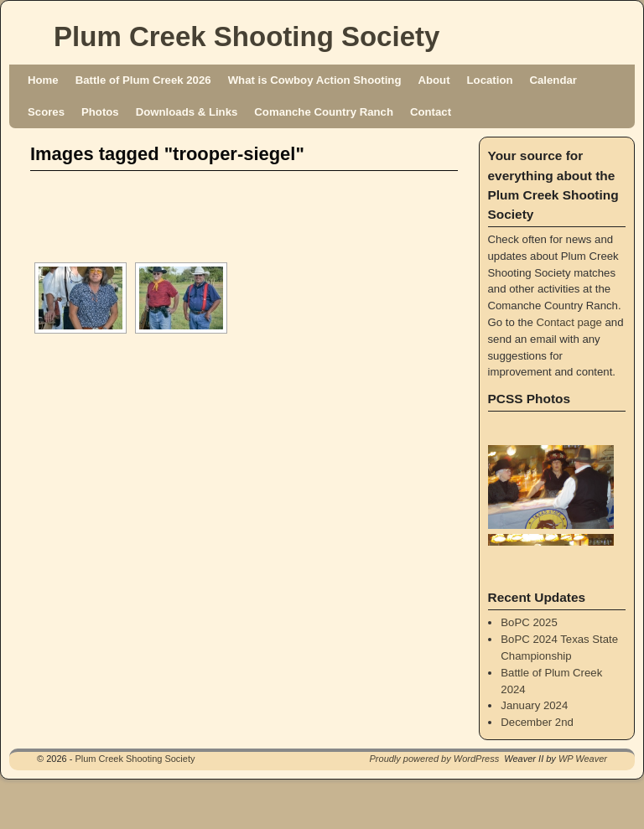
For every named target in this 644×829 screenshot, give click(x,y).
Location (490, 80)
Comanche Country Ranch (324, 112)
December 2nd (537, 722)
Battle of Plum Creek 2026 (143, 80)
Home (43, 80)
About (434, 80)
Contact (431, 112)
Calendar (553, 80)
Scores (46, 112)
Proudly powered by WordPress (435, 759)
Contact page (569, 322)
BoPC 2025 (529, 622)
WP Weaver (583, 759)
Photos (100, 112)
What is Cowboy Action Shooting (315, 80)
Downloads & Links (187, 112)
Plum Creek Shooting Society (247, 36)
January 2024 (534, 705)
